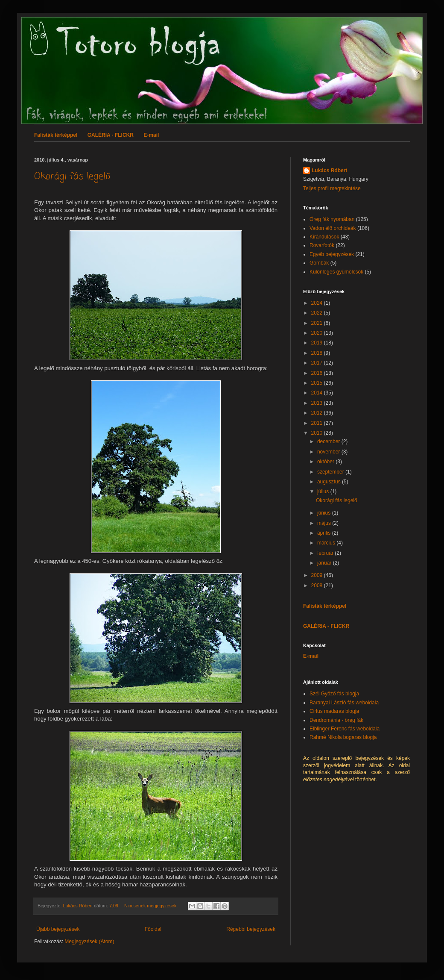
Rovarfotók (322, 245)
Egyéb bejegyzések (332, 254)
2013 (318, 403)
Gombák (319, 263)
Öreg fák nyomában (332, 219)
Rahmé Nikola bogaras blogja (343, 737)
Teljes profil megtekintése (332, 188)
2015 (318, 383)
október (326, 462)
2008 (318, 586)
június (325, 513)
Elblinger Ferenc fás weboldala (345, 729)
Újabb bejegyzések (58, 929)
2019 (318, 343)
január (325, 563)
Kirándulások (324, 237)
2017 (318, 363)
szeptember (331, 472)
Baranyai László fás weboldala (344, 703)
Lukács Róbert (329, 171)
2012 (318, 413)
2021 (318, 323)
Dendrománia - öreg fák (336, 720)
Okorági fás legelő (72, 177)
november (329, 452)
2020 (318, 333)
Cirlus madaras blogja (334, 711)
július (324, 491)
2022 (318, 313)
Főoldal (153, 929)
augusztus (330, 482)
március (327, 543)
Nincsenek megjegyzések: (152, 906)
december (329, 441)
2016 (318, 373)
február (326, 553)
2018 (318, 353)
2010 (318, 433)
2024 (318, 303)
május (325, 523)
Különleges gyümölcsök (336, 272)
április (325, 533)
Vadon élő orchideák (333, 228)
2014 (318, 393)
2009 (318, 575)
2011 (318, 423)
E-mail (151, 135)
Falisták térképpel (56, 135)
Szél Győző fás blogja (334, 694)
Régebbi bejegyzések (251, 929)
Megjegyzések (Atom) (89, 942)
